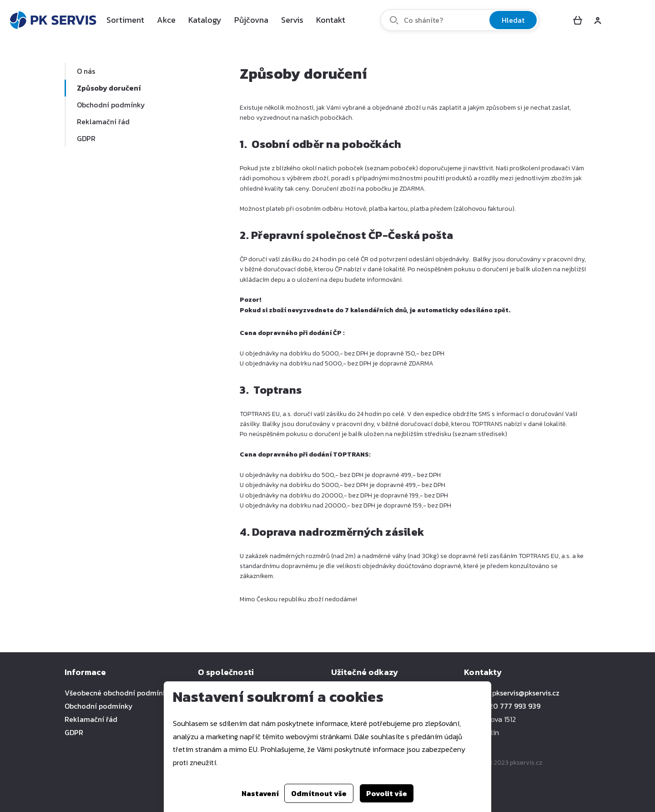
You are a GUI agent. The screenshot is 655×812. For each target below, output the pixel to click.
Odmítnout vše (319, 793)
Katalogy (205, 20)
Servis (292, 20)
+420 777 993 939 (511, 706)
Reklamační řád (103, 122)
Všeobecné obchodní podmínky (118, 693)
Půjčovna (251, 20)
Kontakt (331, 20)
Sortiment (125, 20)
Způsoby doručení (109, 88)
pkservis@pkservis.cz (526, 693)
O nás (86, 71)
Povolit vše (387, 793)
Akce (166, 20)
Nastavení (260, 793)
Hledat (513, 20)
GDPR (86, 138)
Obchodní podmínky (111, 105)
